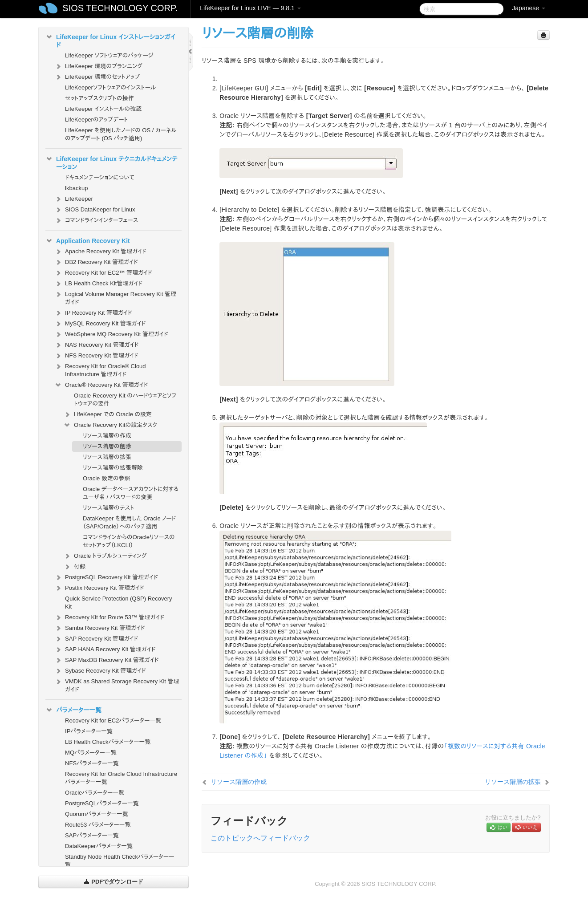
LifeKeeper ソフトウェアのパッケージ (109, 55)
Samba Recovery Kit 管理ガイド (100, 628)
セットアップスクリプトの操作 (99, 98)
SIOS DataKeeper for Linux (95, 210)
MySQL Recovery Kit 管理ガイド (100, 324)
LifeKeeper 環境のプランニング (98, 66)
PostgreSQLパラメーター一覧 (102, 803)
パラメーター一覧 (73, 710)
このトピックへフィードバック (260, 838)
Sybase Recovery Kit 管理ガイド (100, 671)
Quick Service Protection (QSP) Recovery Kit (119, 603)
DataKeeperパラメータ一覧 (99, 846)
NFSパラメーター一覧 (92, 763)
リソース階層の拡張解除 (113, 468)
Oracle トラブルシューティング (105, 556)
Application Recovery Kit (88, 241)
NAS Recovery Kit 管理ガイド (96, 345)
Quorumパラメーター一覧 (97, 814)
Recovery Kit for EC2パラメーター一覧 (113, 720)
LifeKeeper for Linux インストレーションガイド (110, 40)
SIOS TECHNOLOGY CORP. (120, 8)
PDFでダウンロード (114, 882)
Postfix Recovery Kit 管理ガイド (99, 588)
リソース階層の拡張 (107, 457)
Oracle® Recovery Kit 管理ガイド (101, 385)
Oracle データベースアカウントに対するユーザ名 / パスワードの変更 (131, 493)
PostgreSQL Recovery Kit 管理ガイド (106, 577)
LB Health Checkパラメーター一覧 (108, 742)
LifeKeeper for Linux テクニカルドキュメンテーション (111, 162)
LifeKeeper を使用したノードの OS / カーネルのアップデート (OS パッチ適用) (121, 134)
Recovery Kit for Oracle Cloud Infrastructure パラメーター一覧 (121, 778)
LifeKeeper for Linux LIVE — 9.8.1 (250, 8)
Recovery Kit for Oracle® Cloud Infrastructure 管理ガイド (100, 369)
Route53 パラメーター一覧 (98, 825)
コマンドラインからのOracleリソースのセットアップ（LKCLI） (129, 541)
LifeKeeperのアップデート (97, 120)
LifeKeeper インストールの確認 (103, 109)
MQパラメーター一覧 (91, 753)
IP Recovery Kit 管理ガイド (93, 313)
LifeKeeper (74, 199)
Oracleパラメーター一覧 (95, 793)
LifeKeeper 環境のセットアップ (97, 77)
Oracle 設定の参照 (107, 478)
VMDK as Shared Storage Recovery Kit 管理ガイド (117, 684)
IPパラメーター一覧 (89, 731)
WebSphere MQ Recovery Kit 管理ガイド (111, 334)
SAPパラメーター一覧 (92, 835)
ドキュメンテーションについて (100, 177)
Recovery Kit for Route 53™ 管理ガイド (109, 617)
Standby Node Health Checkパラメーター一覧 (120, 861)
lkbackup (76, 188)
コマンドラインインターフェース (96, 220)
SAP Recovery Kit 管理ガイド (96, 639)
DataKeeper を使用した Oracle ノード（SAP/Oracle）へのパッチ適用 (129, 522)
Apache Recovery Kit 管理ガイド (100, 252)
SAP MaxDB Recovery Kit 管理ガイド (107, 660)
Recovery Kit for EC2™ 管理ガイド (103, 273)
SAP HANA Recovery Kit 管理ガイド (105, 649)
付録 (74, 567)
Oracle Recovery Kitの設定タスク (110, 425)
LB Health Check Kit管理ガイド (98, 284)
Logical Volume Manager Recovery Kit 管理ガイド (115, 297)
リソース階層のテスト (108, 508)
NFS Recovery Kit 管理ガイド (96, 356)
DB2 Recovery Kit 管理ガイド (96, 262)
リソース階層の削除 (107, 446)
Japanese (529, 8)
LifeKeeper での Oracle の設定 (107, 414)
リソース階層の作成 (107, 436)
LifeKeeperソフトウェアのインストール (111, 87)
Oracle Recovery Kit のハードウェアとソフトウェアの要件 (125, 400)
